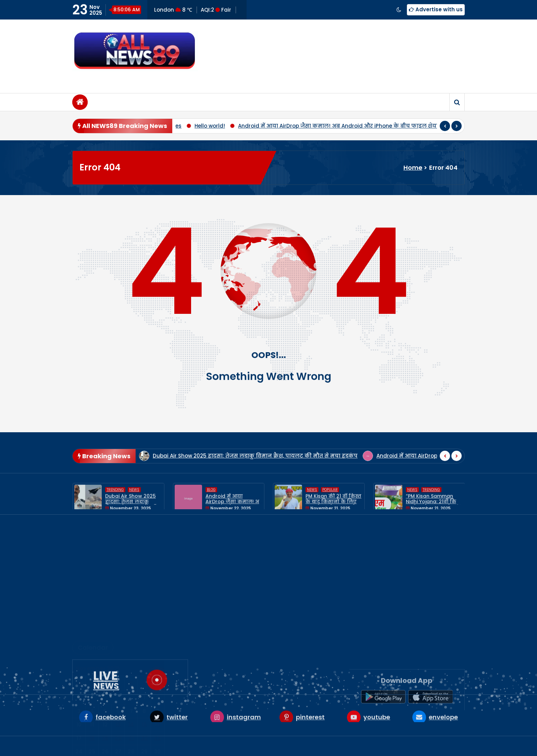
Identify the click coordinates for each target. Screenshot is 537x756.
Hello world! (210, 129)
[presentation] (445, 129)
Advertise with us (436, 9)
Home (413, 168)
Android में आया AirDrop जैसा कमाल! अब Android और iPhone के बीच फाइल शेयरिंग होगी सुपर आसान (363, 129)
